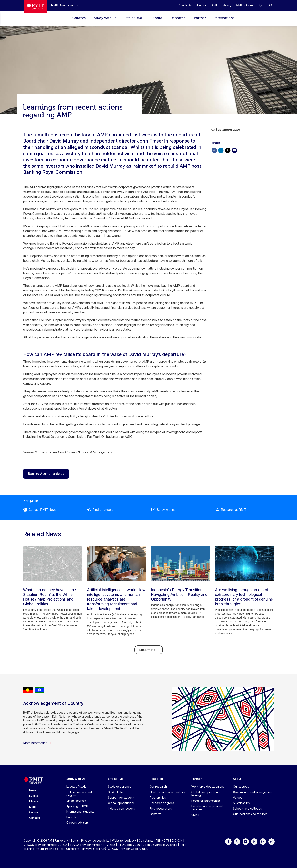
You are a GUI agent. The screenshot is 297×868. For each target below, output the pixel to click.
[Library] (227, 5)
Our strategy (241, 787)
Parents (71, 817)
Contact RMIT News (43, 510)
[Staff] (214, 5)
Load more (149, 650)
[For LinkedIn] (254, 841)
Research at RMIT (234, 510)
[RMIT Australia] (62, 5)
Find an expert (103, 510)
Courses (79, 18)
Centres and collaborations (167, 792)
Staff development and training (206, 794)
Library (34, 801)
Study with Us (76, 779)
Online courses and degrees (79, 794)
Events (34, 796)
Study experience (120, 787)
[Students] (185, 5)
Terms (75, 841)
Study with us (105, 18)
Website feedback (124, 841)
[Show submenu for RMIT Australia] (77, 5)
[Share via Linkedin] (221, 150)
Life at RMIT (134, 18)
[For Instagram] (263, 841)
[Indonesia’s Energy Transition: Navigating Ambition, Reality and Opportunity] (180, 564)
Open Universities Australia (160, 845)
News (33, 790)
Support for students (121, 797)
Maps (33, 807)
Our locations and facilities (250, 814)
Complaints (146, 841)
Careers (34, 812)
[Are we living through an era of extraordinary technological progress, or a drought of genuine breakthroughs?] (245, 564)
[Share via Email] (234, 150)
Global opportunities (121, 803)
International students (80, 812)
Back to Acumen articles (46, 474)
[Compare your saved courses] (263, 5)
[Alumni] (201, 5)
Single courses (76, 801)
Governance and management (253, 792)
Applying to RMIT (78, 806)
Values (238, 797)
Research (178, 18)
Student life (115, 792)
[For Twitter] (237, 841)
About (157, 18)
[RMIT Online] (245, 5)
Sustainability (242, 803)
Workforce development (208, 787)
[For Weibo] (272, 841)
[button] (271, 5)
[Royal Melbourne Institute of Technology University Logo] (35, 7)
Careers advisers (78, 823)
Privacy (86, 841)
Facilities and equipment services (207, 808)
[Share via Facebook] (214, 150)
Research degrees (162, 803)
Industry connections (121, 808)
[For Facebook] (228, 841)
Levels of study (76, 787)
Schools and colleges (247, 808)
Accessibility (101, 841)
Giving (195, 815)
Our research (158, 787)
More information (37, 743)
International (225, 18)
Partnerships (158, 797)
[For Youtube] (246, 841)
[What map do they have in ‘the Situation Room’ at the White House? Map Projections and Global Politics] (53, 564)
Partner (200, 18)
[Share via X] (228, 150)
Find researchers (161, 808)
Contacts (35, 818)
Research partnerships (206, 801)
